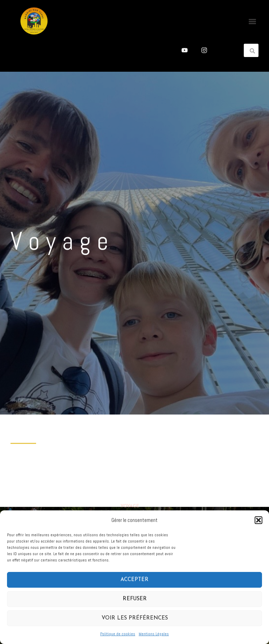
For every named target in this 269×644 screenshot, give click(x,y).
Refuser (135, 599)
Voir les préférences (135, 618)
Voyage (130, 473)
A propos (132, 461)
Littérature (136, 486)
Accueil (130, 449)
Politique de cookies (118, 634)
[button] (258, 520)
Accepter (134, 580)
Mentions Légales (154, 634)
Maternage (135, 498)
